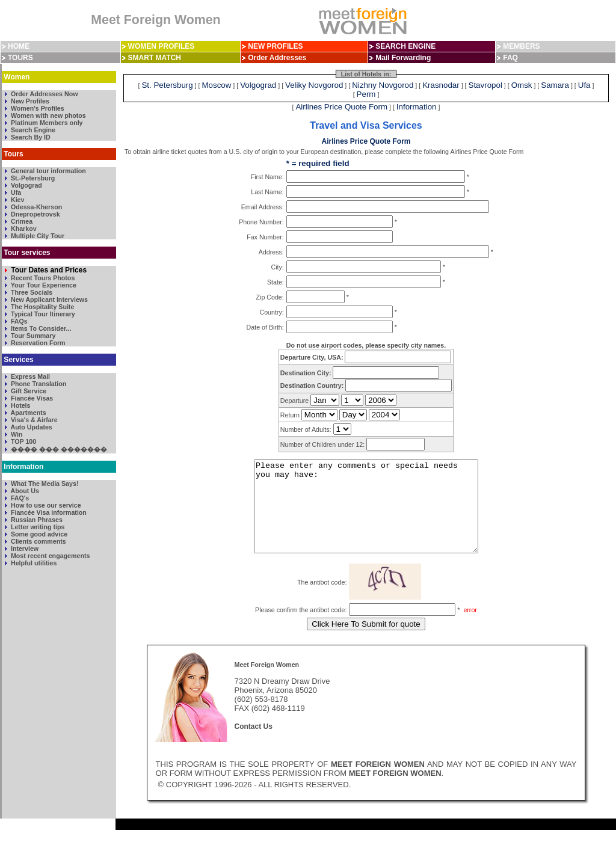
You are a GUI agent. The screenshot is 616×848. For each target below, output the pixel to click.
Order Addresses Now (44, 94)
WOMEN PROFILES (162, 46)
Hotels (20, 405)
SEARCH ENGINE (405, 46)
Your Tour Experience (43, 285)
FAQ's (19, 498)
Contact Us (254, 745)
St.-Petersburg (32, 178)
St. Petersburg (167, 85)
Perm (366, 94)
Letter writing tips (37, 527)
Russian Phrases (36, 520)
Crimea (21, 221)
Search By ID (30, 137)
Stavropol (485, 85)
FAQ (510, 58)
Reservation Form (37, 343)
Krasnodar (441, 85)
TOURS (20, 58)
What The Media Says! (44, 484)
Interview (24, 548)
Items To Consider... (40, 328)
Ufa (15, 192)
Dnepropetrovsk (35, 214)
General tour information (48, 171)
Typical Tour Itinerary (42, 314)
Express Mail (29, 376)
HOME (19, 46)
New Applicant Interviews (48, 300)
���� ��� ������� (58, 449)
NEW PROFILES (275, 46)
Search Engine (32, 130)
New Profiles (29, 101)
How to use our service (45, 505)
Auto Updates (31, 427)
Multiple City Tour (37, 236)
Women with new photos (48, 115)
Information (417, 107)
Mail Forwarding (403, 58)
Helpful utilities (33, 563)
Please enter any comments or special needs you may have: (366, 515)
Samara (555, 85)
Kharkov (23, 229)
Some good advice (38, 534)
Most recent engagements (49, 556)
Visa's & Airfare (33, 420)
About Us (24, 491)
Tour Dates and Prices (48, 270)
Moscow (217, 85)
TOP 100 (23, 441)
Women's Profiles (37, 108)
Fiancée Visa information (48, 512)
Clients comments (38, 541)
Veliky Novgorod (314, 85)
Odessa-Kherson (35, 207)
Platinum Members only (46, 123)
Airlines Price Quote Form (341, 107)
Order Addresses (277, 58)
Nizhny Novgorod (383, 85)
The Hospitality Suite (42, 307)
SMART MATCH (155, 58)
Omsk (522, 85)
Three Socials (31, 292)
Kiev (17, 200)
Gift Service (28, 391)
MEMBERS (521, 46)
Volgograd (26, 185)
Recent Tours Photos (42, 278)
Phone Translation (38, 384)
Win (16, 434)
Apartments (28, 413)
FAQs (18, 321)
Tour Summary (32, 336)
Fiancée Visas (31, 398)
